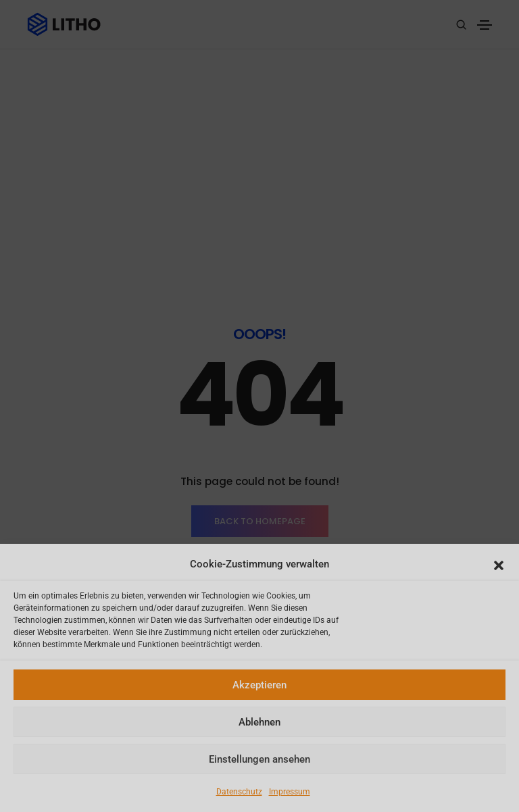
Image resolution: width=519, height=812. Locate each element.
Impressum (290, 792)
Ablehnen (259, 722)
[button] (499, 564)
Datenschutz (239, 792)
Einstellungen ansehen (259, 759)
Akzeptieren (259, 685)
